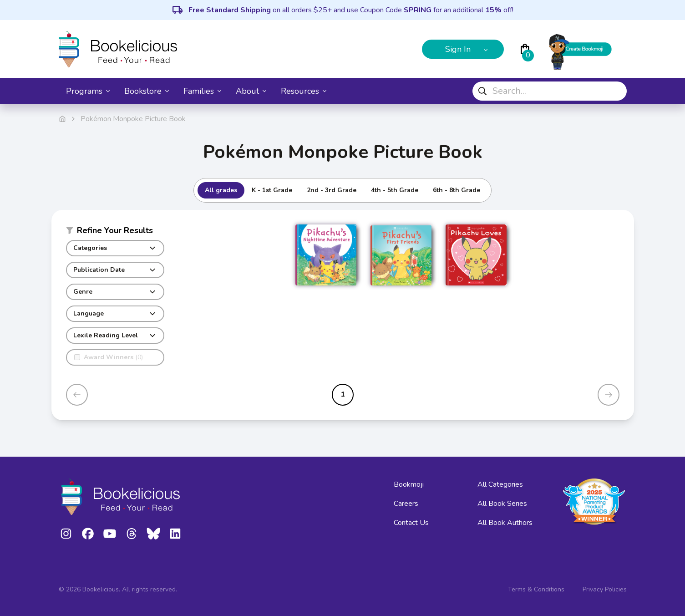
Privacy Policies (605, 589)
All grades (221, 190)
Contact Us (411, 523)
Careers (406, 504)
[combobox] (550, 91)
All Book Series (502, 504)
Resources (304, 91)
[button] (115, 232)
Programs (88, 91)
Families (202, 91)
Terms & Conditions (536, 589)
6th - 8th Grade (457, 190)
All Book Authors (505, 523)
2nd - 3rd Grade (332, 190)
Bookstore (147, 91)
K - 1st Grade (272, 190)
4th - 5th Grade (395, 190)
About (251, 91)
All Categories (500, 484)
